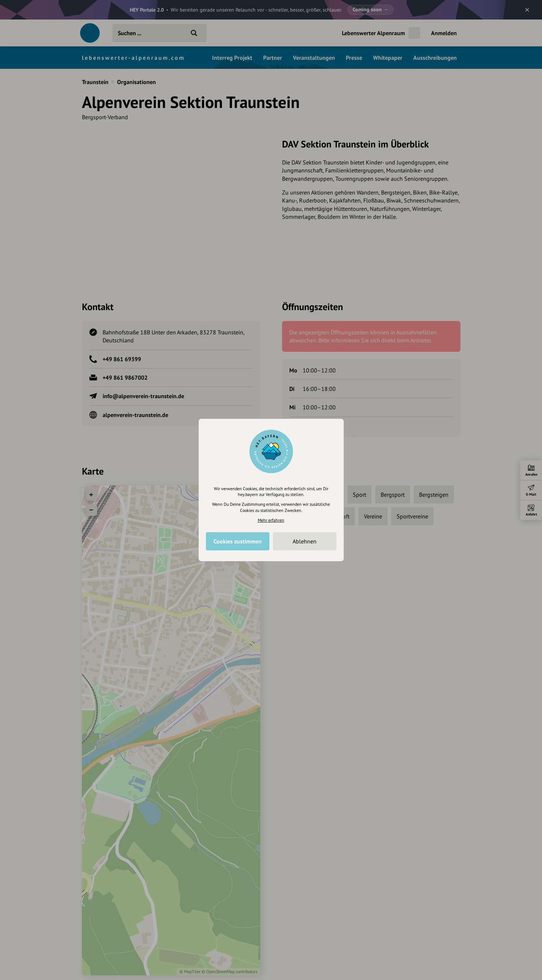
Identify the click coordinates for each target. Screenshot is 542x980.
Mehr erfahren (271, 520)
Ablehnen (305, 541)
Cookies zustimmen (238, 541)
